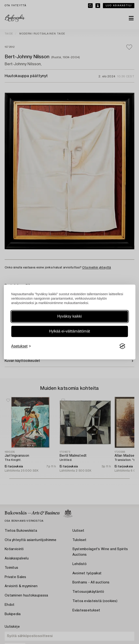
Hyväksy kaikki (69, 316)
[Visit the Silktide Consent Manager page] (122, 346)
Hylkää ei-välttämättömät (69, 331)
